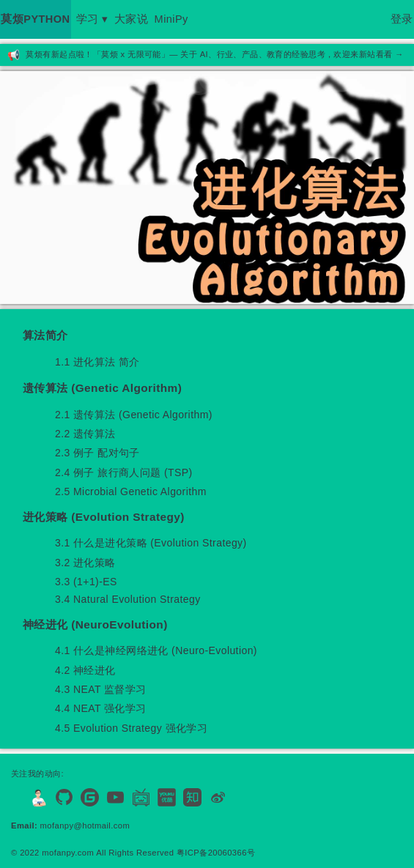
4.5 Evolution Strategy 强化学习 (131, 728)
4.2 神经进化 (85, 670)
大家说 (131, 19)
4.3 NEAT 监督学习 (101, 689)
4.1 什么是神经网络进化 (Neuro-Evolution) (156, 650)
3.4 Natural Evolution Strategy (128, 599)
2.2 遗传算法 (85, 434)
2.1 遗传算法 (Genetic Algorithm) (134, 415)
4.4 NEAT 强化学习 (101, 708)
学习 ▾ (92, 19)
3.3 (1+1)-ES (86, 582)
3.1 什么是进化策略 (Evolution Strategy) (151, 543)
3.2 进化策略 (85, 563)
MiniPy (171, 19)
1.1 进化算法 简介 (97, 362)
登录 (402, 19)
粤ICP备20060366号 (216, 853)
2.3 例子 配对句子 (97, 453)
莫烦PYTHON (35, 19)
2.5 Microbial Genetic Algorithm (131, 492)
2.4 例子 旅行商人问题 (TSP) (124, 472)
